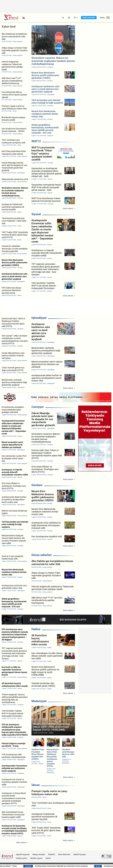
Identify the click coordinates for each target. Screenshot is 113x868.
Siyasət (36, 214)
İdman (36, 785)
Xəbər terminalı (89, 18)
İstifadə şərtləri (21, 858)
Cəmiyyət (38, 407)
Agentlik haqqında (23, 854)
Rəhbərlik (52, 854)
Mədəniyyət (39, 701)
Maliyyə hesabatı (39, 854)
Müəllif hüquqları (80, 854)
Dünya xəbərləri (41, 555)
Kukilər (48, 858)
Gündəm (37, 485)
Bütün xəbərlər (68, 208)
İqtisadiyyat (39, 318)
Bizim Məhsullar (64, 854)
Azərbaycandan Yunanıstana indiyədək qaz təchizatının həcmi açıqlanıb (71, 866)
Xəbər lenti (9, 27)
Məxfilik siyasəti (36, 858)
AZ (75, 18)
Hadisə (36, 629)
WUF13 (36, 141)
